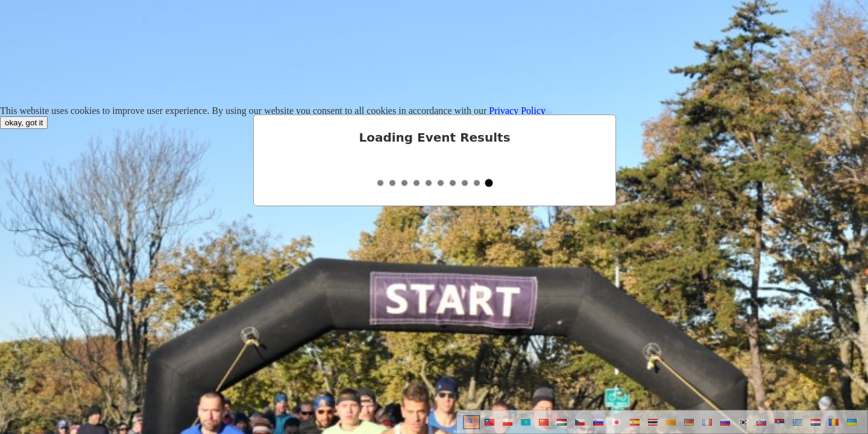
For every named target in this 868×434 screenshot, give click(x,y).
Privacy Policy (517, 111)
